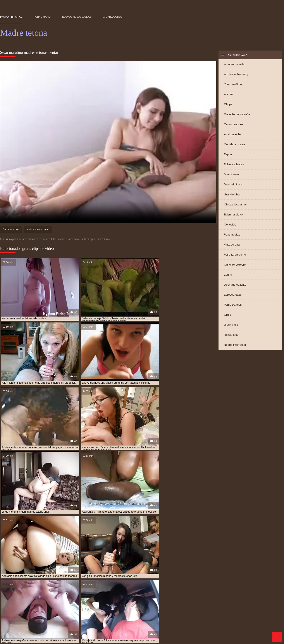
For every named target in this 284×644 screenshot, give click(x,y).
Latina (228, 275)
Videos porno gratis (258, 613)
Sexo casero (12, 620)
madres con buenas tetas (111, 595)
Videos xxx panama (268, 617)
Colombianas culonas (153, 613)
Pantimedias (232, 235)
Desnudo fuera (233, 185)
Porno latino (99, 610)
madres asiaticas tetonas (35, 595)
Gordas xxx (168, 620)
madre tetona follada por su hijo (101, 593)
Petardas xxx (189, 620)
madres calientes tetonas (73, 595)
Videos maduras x (14, 617)
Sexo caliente (200, 634)
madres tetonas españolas (188, 602)
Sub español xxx (89, 627)
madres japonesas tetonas (67, 597)
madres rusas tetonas (201, 597)
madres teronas (264, 597)
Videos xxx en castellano (222, 620)
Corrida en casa (234, 145)
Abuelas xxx (39, 617)
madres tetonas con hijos (33, 602)
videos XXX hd (34, 638)
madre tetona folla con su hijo (54, 593)
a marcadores (113, 17)
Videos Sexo (222, 634)
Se (262, 631)
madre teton (139, 590)
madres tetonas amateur (86, 600)
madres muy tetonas (139, 597)
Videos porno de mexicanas (258, 610)
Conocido (230, 225)
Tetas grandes (234, 125)
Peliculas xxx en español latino (210, 610)
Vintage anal (232, 245)
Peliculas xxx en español (132, 624)
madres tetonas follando (226, 602)
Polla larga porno (235, 255)
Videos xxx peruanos (250, 634)
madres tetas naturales (50, 600)
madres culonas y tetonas (227, 595)
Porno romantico (223, 627)
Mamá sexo (231, 175)
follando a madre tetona (17, 588)
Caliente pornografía (237, 115)
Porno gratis (86, 638)
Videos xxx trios (250, 627)
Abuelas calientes (29, 631)
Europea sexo (233, 295)
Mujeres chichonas (144, 634)
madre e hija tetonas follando (106, 590)
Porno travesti (233, 305)
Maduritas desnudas (82, 613)
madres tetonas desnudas (71, 602)
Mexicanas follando (125, 610)
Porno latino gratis (50, 613)
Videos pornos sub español (163, 610)
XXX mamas (60, 617)
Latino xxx (26, 627)
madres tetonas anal (121, 600)
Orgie (227, 315)
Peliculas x (122, 620)
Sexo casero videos (223, 624)
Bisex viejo (231, 325)
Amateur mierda (234, 65)
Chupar (229, 105)
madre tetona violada (231, 593)
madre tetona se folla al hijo (193, 593)
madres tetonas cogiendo (233, 600)
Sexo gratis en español (69, 610)
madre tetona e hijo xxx (244, 590)
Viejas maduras (239, 617)
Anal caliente (232, 135)
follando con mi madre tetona (99, 588)
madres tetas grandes (15, 600)
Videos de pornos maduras (73, 634)
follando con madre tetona (56, 588)
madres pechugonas (170, 597)
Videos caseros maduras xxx (90, 620)
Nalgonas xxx (11, 638)
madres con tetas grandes (188, 595)
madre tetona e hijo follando (205, 590)
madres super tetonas (235, 597)
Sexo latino (249, 624)
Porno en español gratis (189, 617)
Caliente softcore (235, 265)
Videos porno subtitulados (151, 627)
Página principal (11, 17)
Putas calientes (234, 165)
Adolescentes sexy (236, 75)
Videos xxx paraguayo (117, 613)
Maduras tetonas (176, 638)
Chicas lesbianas (235, 205)
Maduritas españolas (159, 631)
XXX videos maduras (124, 631)
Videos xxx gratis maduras (193, 613)
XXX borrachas (145, 620)
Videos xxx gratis (167, 624)
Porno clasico (207, 631)
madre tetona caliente (166, 590)
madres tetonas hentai (38, 230)
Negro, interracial (235, 345)
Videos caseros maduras (238, 631)
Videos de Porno (37, 634)
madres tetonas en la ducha (148, 602)
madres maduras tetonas (105, 597)
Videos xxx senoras (95, 624)
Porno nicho (42, 17)
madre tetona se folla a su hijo (149, 593)
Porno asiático (233, 85)
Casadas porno (37, 610)
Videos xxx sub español (55, 627)
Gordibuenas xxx (257, 620)
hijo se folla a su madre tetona (186, 588)
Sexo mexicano (194, 624)
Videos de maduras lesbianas (95, 617)
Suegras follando (35, 624)
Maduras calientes (135, 617)
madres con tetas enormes (149, 595)
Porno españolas (65, 624)
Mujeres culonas (117, 627)
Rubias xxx (160, 617)
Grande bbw (232, 195)
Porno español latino (112, 634)
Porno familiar (150, 638)
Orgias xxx (107, 638)
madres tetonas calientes (195, 600)
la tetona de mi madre (225, 588)
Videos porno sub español (45, 620)
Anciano (229, 95)
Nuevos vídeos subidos (77, 17)
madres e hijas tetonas (30, 597)
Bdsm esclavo (233, 215)
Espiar (228, 155)
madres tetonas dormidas (108, 602)
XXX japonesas (228, 613)
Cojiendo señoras (174, 634)
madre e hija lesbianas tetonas (30, 590)
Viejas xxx (217, 617)
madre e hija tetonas (68, 590)
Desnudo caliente (235, 285)
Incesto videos (12, 610)
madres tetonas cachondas (157, 600)
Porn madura (128, 638)
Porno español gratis (17, 613)
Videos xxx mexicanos (191, 627)
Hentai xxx (231, 335)
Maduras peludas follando (85, 631)
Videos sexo (54, 631)
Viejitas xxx (186, 631)
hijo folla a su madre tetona (142, 588)
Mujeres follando (61, 638)
